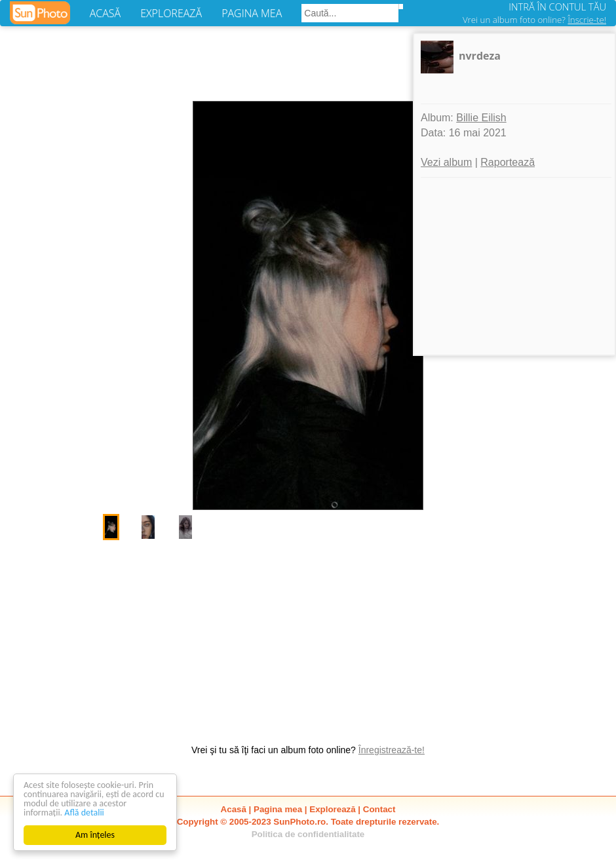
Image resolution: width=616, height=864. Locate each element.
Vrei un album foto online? (534, 20)
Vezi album (446, 162)
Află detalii (84, 813)
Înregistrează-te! (392, 750)
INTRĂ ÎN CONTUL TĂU (557, 7)
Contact (379, 809)
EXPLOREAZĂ (171, 13)
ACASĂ (105, 13)
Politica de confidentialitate (308, 834)
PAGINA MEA (252, 13)
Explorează (332, 809)
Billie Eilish (481, 118)
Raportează (508, 162)
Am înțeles (95, 835)
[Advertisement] (308, 635)
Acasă (234, 809)
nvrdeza (480, 56)
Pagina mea (278, 809)
